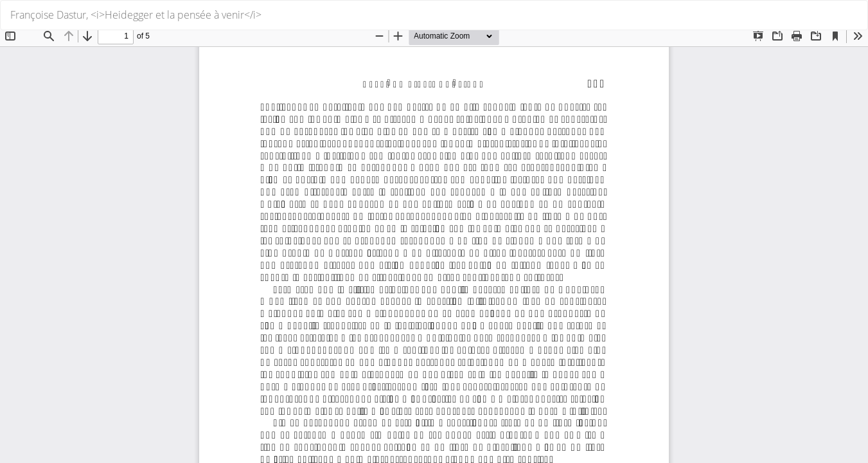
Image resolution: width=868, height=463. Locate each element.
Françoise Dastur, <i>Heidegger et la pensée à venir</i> (136, 15)
